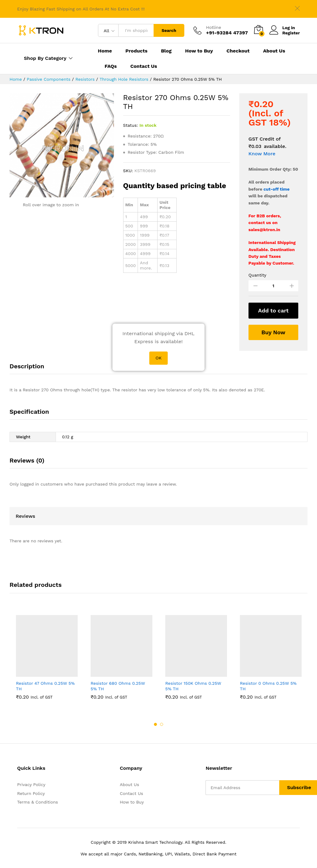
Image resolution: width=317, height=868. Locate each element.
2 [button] (162, 724)
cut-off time (277, 189)
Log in (282, 28)
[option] (47, 657)
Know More (262, 154)
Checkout (238, 51)
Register (291, 33)
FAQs (111, 66)
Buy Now (273, 332)
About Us (274, 51)
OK (158, 358)
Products (136, 51)
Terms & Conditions (38, 802)
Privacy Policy (31, 785)
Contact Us (144, 66)
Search (169, 30)
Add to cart (273, 310)
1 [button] (155, 724)
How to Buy (199, 51)
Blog (166, 51)
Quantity (257, 275)
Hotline (214, 27)
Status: (131, 125)
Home (105, 51)
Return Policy (31, 793)
